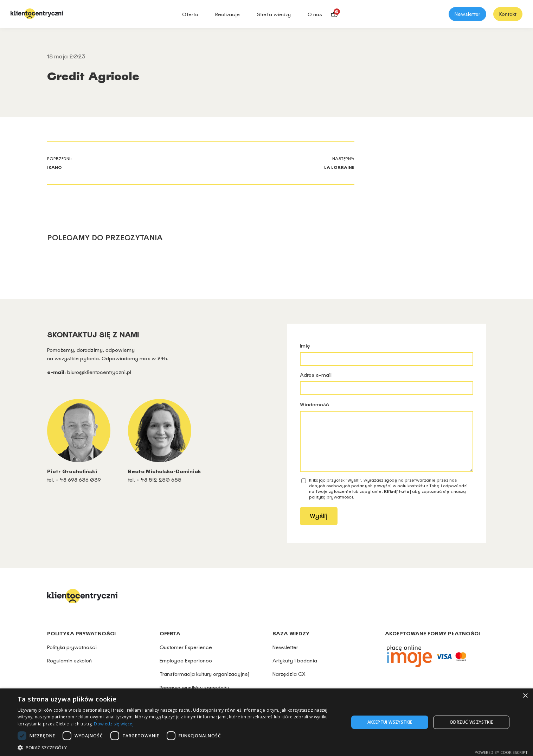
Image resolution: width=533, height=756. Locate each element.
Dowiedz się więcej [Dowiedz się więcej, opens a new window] (114, 724)
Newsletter (467, 14)
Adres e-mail (387, 383)
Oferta (190, 14)
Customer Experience (186, 658)
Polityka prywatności (73, 658)
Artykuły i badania (295, 671)
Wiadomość (387, 442)
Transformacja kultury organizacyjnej (204, 684)
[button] (178, 747)
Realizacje (227, 14)
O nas (315, 14)
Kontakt (508, 14)
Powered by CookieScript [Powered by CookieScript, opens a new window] (501, 752)
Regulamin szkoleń (69, 671)
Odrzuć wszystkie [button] (471, 722)
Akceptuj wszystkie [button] (390, 722)
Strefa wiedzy (274, 14)
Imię (387, 354)
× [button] (525, 696)
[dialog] (266, 722)
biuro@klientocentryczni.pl (99, 372)
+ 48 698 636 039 (78, 480)
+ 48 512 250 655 (159, 480)
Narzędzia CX (289, 684)
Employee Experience (186, 671)
